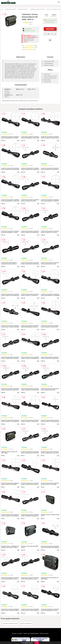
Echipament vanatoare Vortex (37, 9)
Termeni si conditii (17, 633)
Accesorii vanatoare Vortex (53, 9)
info (18, 140)
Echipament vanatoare (10, 9)
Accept (37, 643)
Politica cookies (44, 633)
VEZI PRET (50, 29)
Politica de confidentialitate (31, 633)
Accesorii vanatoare (23, 9)
